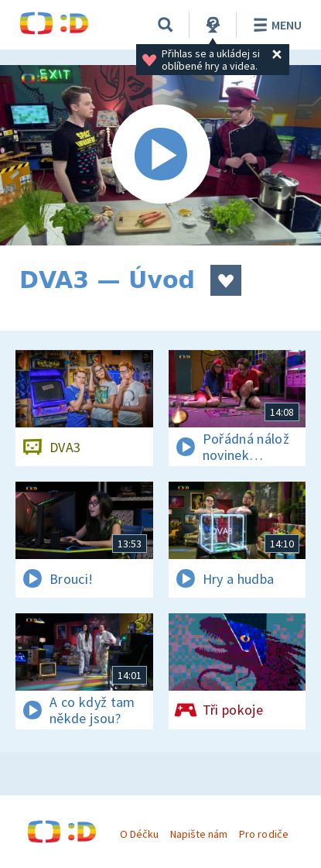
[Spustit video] (160, 155)
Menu (275, 25)
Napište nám (199, 834)
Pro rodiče (263, 834)
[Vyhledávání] (166, 25)
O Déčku (139, 834)
